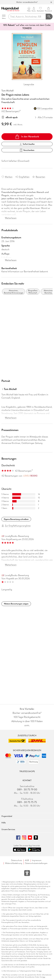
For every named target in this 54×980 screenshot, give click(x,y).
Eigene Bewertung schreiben (16, 519)
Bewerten (40, 177)
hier (40, 971)
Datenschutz (17, 860)
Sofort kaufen (27, 144)
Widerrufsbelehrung (14, 863)
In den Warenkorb (27, 137)
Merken (9, 177)
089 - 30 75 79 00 (27, 790)
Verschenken (27, 150)
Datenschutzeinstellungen (36, 863)
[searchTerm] (27, 17)
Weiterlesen (11, 218)
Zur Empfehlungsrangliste (18, 526)
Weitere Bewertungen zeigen (16, 604)
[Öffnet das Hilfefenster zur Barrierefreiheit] (27, 874)
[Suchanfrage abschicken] (49, 17)
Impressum (37, 860)
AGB (27, 860)
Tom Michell (7, 91)
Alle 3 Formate (44, 117)
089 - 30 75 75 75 (27, 802)
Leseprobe (29, 84)
